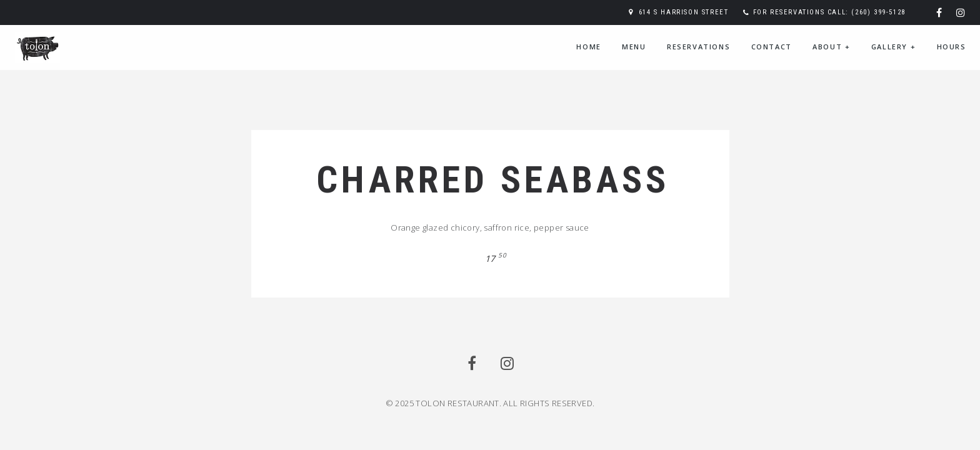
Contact (772, 47)
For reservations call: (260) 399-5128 (829, 12)
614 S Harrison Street (684, 12)
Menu (634, 47)
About (831, 47)
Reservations (698, 47)
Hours (952, 47)
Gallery (893, 47)
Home (588, 47)
